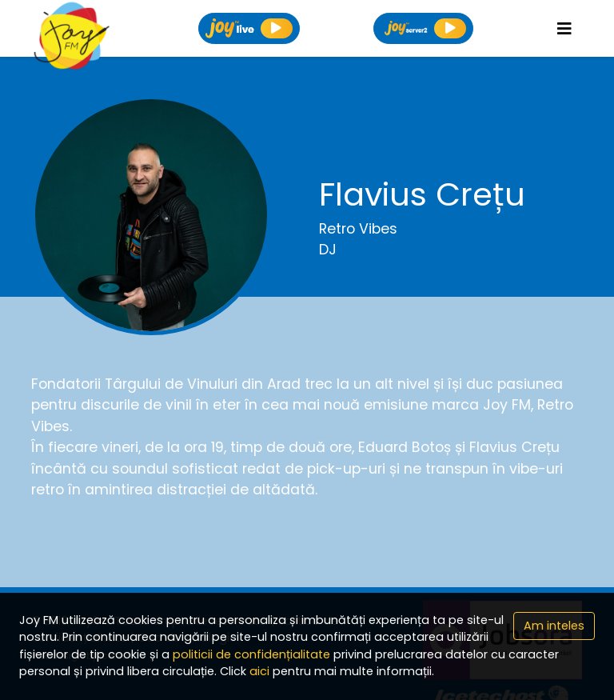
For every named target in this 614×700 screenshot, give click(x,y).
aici (259, 671)
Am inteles (554, 626)
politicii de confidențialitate (251, 654)
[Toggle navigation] (564, 29)
